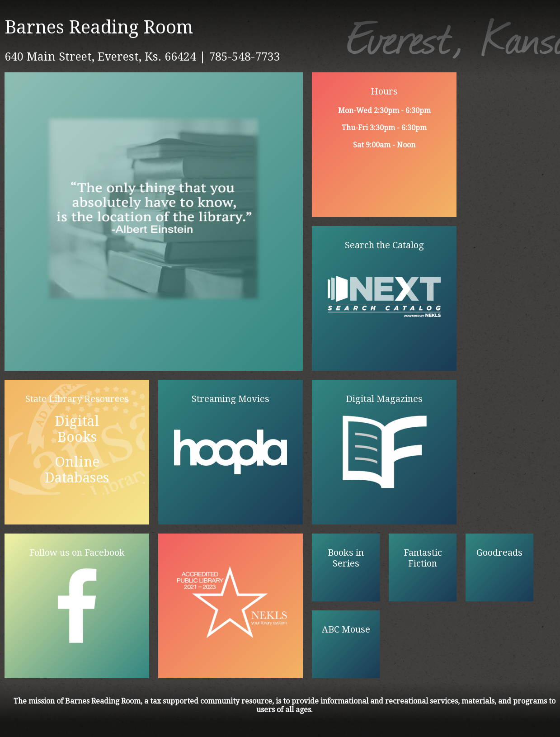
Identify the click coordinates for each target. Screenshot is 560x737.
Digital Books (77, 429)
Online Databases (77, 470)
